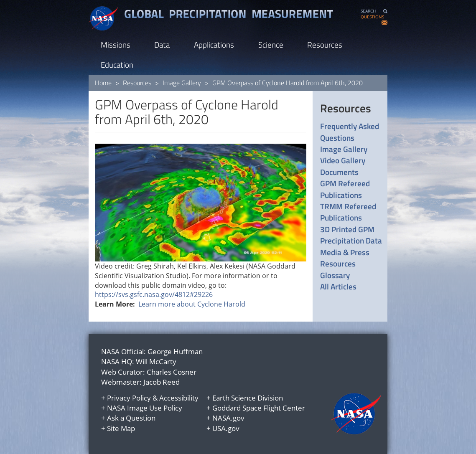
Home (103, 83)
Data (162, 44)
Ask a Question (131, 418)
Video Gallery (343, 160)
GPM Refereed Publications (345, 189)
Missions (116, 44)
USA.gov (226, 428)
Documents (339, 172)
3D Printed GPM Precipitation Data (351, 235)
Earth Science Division (248, 398)
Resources (325, 44)
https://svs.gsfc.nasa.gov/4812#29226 (154, 294)
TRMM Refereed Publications (348, 212)
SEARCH (368, 11)
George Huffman (175, 351)
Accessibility (179, 398)
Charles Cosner (172, 372)
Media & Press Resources (345, 258)
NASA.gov (228, 418)
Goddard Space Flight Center (259, 408)
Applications (214, 44)
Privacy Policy (129, 398)
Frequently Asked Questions (350, 132)
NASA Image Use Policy (145, 408)
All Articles (338, 286)
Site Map (121, 428)
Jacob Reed (162, 382)
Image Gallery (182, 83)
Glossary (335, 275)
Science (271, 44)
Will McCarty (156, 361)
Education (117, 65)
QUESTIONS (372, 17)
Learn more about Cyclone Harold (192, 304)
